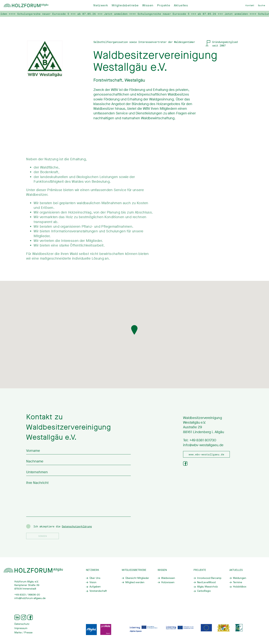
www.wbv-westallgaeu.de (206, 454)
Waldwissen (168, 578)
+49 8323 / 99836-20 (27, 595)
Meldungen (240, 578)
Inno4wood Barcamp (209, 578)
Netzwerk (101, 5)
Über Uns (95, 578)
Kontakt (250, 5)
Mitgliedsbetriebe (125, 5)
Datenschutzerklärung (77, 526)
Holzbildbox (240, 587)
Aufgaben (95, 587)
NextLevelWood (206, 582)
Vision (93, 582)
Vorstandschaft (98, 591)
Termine (238, 582)
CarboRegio (204, 591)
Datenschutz (22, 624)
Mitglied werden (135, 582)
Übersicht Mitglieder (137, 578)
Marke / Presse (23, 633)
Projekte (164, 5)
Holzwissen (168, 582)
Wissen (148, 5)
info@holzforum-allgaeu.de (30, 598)
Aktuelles (181, 5)
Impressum (21, 628)
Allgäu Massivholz (207, 587)
